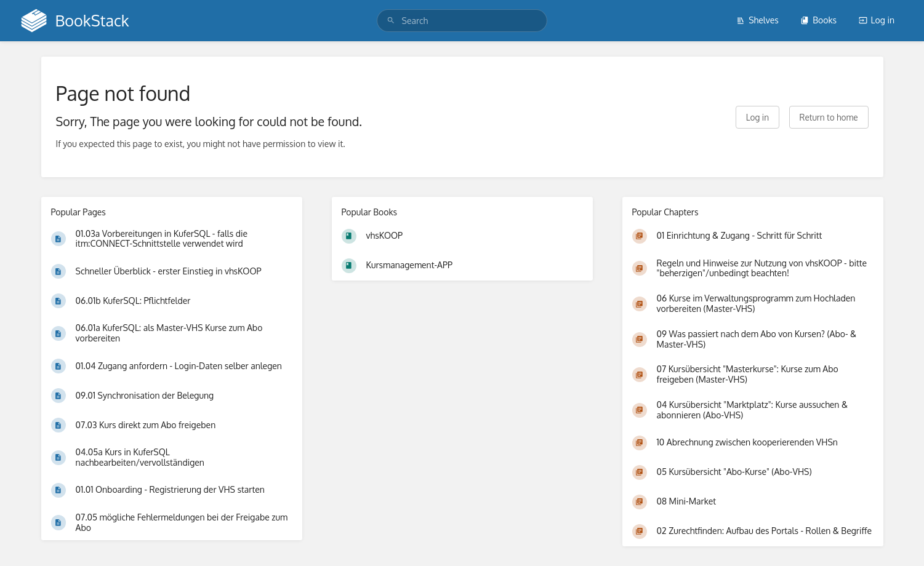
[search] (462, 21)
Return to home (829, 117)
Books (818, 20)
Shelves (757, 20)
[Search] (391, 21)
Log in (877, 20)
